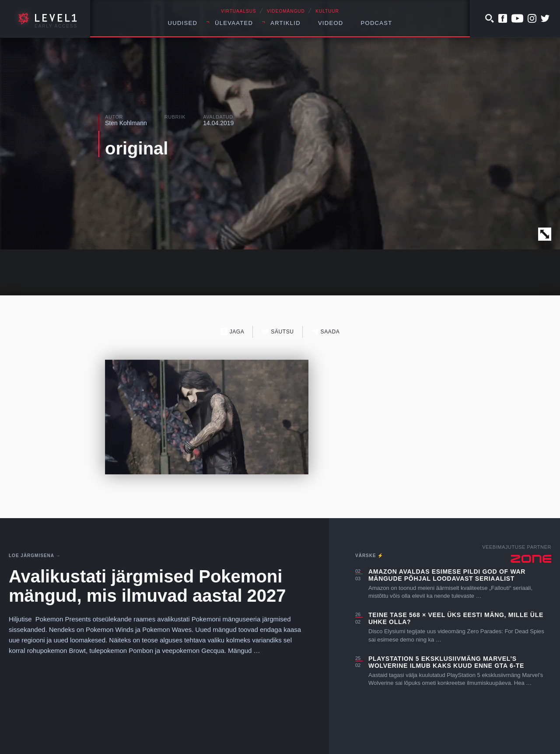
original (136, 148)
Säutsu (278, 331)
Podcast (377, 23)
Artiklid (285, 23)
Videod (331, 23)
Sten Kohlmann (126, 123)
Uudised (183, 23)
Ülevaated (234, 23)
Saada (326, 331)
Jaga (233, 331)
